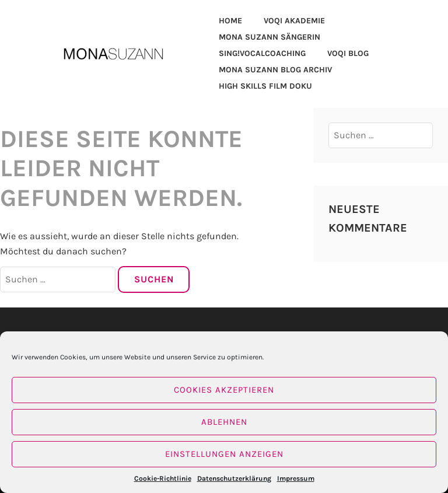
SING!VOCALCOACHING (262, 53)
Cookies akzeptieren (224, 390)
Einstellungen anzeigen (224, 454)
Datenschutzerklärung (234, 478)
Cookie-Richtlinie (163, 478)
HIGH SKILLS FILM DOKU (265, 86)
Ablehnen (224, 422)
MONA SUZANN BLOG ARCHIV (275, 70)
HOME (230, 21)
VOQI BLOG (348, 53)
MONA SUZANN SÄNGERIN (269, 37)
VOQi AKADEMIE (294, 21)
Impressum (296, 478)
